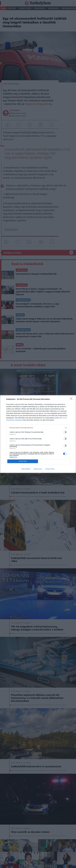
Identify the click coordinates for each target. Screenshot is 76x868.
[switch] (65, 432)
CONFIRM (23, 461)
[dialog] (38, 434)
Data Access (38, 469)
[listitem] (38, 428)
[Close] (72, 399)
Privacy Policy (50, 469)
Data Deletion (26, 469)
